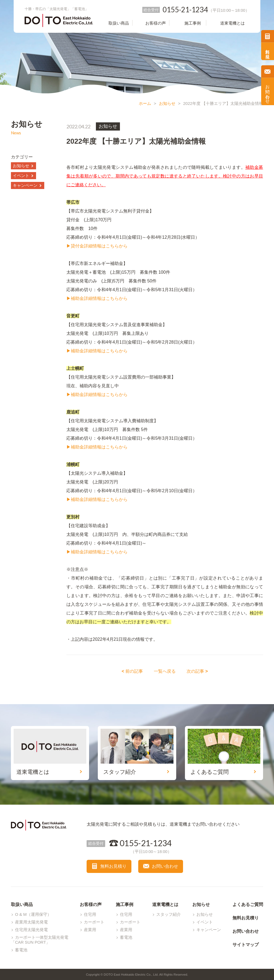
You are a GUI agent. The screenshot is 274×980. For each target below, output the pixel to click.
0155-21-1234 (146, 843)
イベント (21, 175)
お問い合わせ (268, 91)
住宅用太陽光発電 (31, 930)
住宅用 (90, 914)
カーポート (94, 922)
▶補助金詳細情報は (86, 499)
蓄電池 (21, 950)
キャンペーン (25, 185)
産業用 (90, 930)
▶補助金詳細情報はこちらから (97, 298)
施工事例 (125, 904)
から (123, 499)
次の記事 (197, 671)
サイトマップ (246, 945)
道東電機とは (165, 904)
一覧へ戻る (165, 671)
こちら (112, 499)
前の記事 (132, 671)
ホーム (145, 103)
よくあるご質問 (248, 904)
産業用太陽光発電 (31, 922)
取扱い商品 (22, 904)
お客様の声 (91, 904)
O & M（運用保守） (33, 914)
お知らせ (167, 103)
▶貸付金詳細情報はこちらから (97, 246)
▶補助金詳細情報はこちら (93, 552)
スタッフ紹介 (169, 914)
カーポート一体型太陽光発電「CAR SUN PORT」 (40, 940)
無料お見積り (268, 51)
